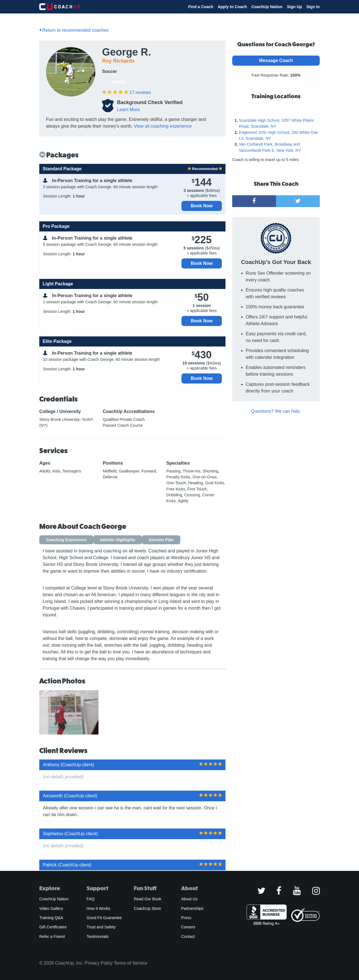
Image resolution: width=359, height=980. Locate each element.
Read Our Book (148, 899)
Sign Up (294, 7)
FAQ (91, 899)
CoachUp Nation (267, 7)
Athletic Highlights (118, 540)
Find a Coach (201, 7)
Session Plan (161, 540)
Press (186, 918)
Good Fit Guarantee (104, 918)
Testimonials (98, 937)
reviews (140, 92)
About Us (189, 899)
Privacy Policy (99, 963)
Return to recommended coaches (74, 30)
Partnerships (192, 908)
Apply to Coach (232, 7)
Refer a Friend (52, 937)
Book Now (202, 206)
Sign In (313, 7)
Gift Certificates (53, 927)
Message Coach (276, 60)
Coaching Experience (66, 540)
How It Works (98, 908)
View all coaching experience (163, 126)
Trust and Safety (101, 927)
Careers (188, 927)
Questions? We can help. (276, 411)
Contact (188, 937)
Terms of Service (131, 963)
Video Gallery (51, 908)
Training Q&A (51, 918)
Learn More (128, 110)
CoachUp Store (147, 908)
